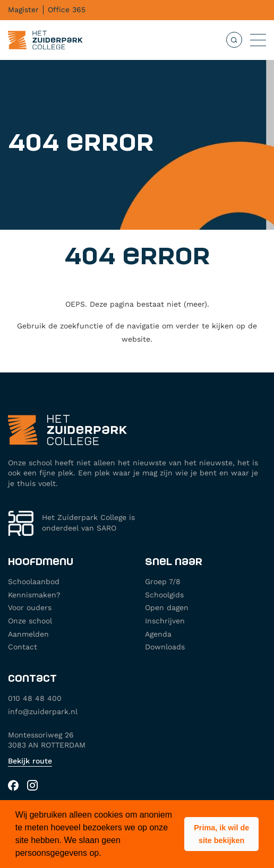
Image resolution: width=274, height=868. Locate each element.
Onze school (30, 621)
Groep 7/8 (163, 581)
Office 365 (67, 10)
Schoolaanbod (34, 581)
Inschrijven (165, 621)
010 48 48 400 (35, 698)
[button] (221, 834)
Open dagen (167, 607)
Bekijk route (30, 761)
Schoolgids (164, 595)
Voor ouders (30, 607)
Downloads (165, 647)
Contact (23, 647)
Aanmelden (28, 634)
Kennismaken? (34, 595)
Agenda (158, 634)
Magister (23, 10)
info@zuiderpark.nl (43, 711)
